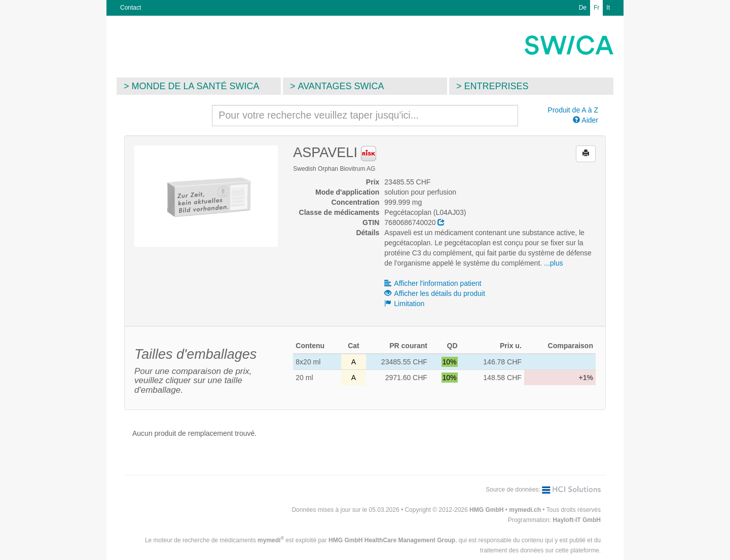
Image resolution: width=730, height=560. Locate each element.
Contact (131, 8)
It (608, 8)
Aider (586, 120)
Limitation (404, 304)
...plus (553, 263)
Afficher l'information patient (433, 283)
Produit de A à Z (573, 110)
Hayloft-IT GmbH (577, 520)
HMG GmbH (486, 510)
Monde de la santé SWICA (196, 86)
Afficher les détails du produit (435, 293)
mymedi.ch (525, 510)
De (583, 8)
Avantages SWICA (341, 86)
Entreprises (497, 86)
